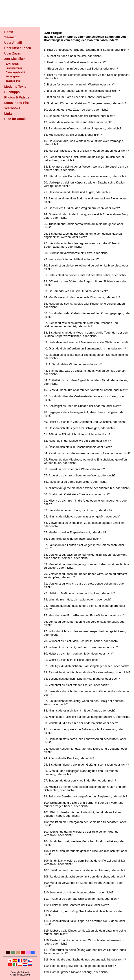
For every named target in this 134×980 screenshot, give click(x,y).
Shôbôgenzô (13, 76)
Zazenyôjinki (13, 81)
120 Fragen (12, 64)
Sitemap (10, 37)
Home (9, 32)
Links (8, 113)
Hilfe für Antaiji (15, 119)
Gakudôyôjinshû (15, 72)
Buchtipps (12, 92)
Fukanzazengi (14, 68)
